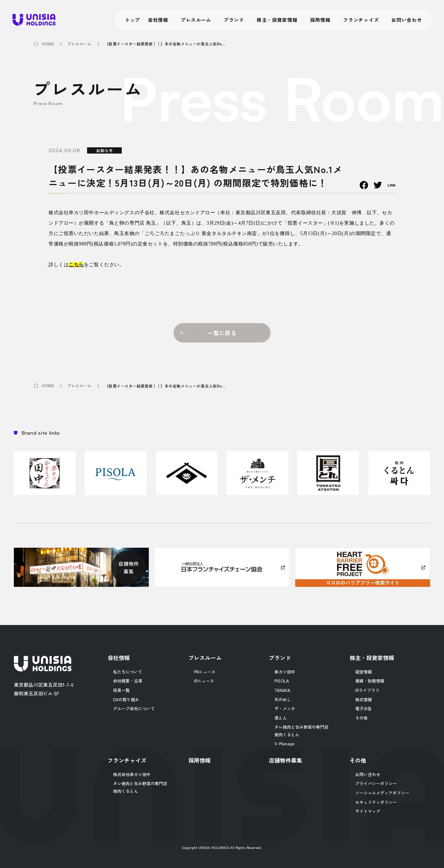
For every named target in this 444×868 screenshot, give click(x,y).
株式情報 (364, 699)
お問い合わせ (407, 20)
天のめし (283, 699)
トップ (133, 20)
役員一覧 (121, 690)
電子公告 (364, 708)
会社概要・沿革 (128, 681)
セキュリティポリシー (376, 802)
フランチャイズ (361, 20)
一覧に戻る (222, 333)
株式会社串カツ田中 (132, 774)
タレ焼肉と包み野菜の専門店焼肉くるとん (301, 731)
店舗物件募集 (285, 760)
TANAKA (282, 690)
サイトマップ (368, 811)
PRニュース (205, 672)
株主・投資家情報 (277, 20)
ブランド (234, 20)
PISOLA (282, 681)
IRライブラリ (367, 690)
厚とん (281, 718)
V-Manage (284, 743)
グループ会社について (134, 708)
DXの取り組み (126, 699)
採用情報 (320, 20)
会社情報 (158, 20)
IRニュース (204, 681)
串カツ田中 (285, 672)
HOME (48, 44)
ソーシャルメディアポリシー (382, 793)
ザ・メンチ (285, 708)
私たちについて (128, 672)
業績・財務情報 (370, 681)
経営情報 (364, 672)
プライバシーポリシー (376, 783)
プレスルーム (196, 20)
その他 (361, 718)
